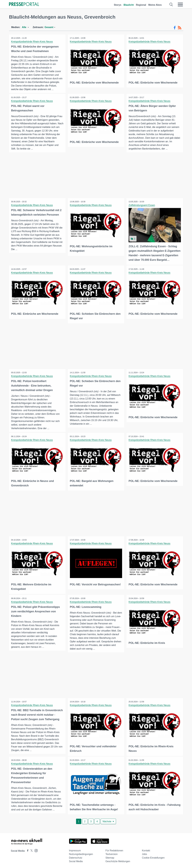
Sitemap (110, 857)
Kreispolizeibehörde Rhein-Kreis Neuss (32, 42)
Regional (141, 5)
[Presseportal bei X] (31, 850)
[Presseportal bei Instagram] (35, 850)
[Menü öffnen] (180, 4)
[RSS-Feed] (180, 28)
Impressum (75, 850)
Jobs (144, 854)
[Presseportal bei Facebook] (27, 850)
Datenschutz (76, 857)
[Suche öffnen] (171, 4)
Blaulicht (129, 5)
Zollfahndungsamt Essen (142, 205)
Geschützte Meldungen (118, 861)
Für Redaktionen (114, 850)
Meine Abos (155, 5)
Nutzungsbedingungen (81, 854)
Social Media (76, 861)
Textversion (112, 854)
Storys (118, 5)
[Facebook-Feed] (175, 28)
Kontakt (146, 850)
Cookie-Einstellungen (153, 857)
